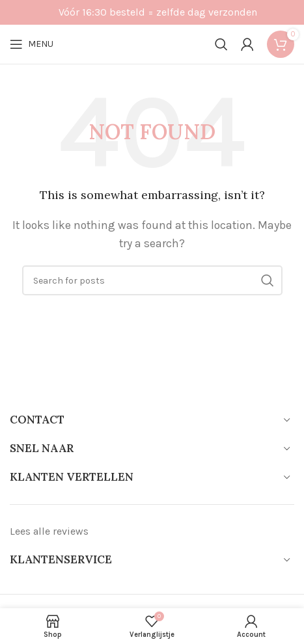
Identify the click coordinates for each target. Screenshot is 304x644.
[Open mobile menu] (32, 44)
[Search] (221, 44)
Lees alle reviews (49, 531)
